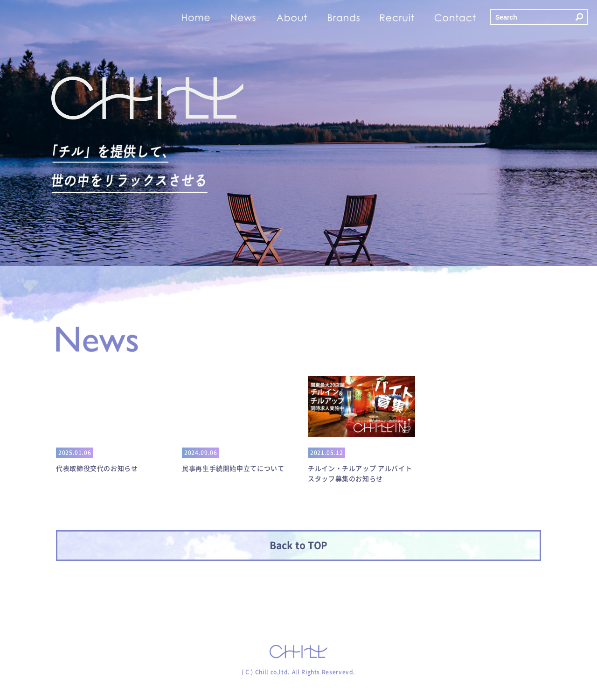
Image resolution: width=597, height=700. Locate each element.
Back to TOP (298, 545)
